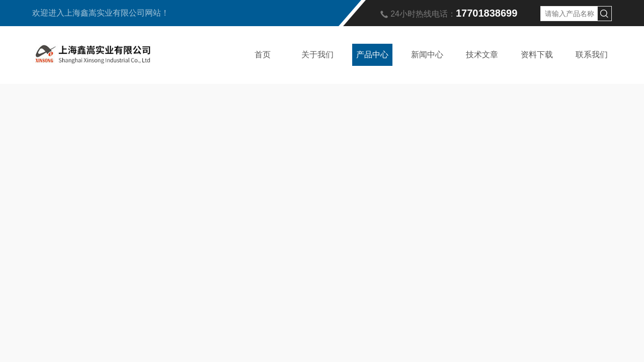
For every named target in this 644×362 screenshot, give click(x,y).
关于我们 (317, 55)
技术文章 (482, 55)
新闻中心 (427, 55)
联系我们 (592, 55)
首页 (263, 55)
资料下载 (537, 55)
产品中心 (372, 55)
